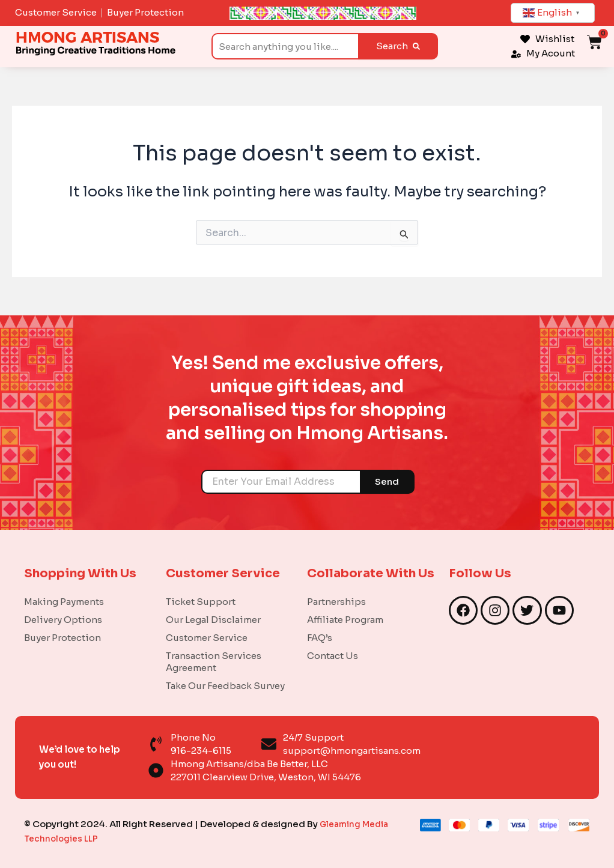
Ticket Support (201, 601)
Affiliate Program (345, 619)
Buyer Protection (62, 637)
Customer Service (207, 637)
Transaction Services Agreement (214, 661)
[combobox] (285, 46)
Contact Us (333, 655)
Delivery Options (63, 619)
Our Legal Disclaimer (213, 619)
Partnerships (336, 601)
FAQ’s (320, 637)
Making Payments (64, 601)
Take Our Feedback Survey (225, 685)
